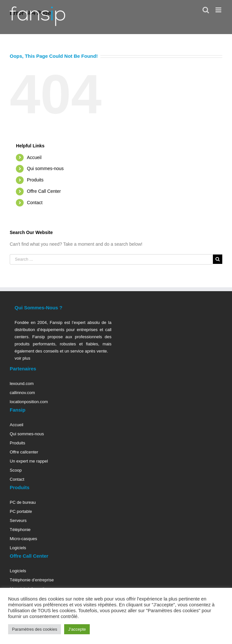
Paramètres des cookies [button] (35, 629)
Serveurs (18, 520)
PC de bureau (23, 502)
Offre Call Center (44, 191)
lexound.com (22, 384)
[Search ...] (111, 259)
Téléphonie (20, 530)
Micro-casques (23, 539)
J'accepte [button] (77, 629)
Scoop (16, 470)
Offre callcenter (24, 452)
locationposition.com (29, 402)
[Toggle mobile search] (206, 10)
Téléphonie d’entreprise (32, 580)
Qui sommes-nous (45, 168)
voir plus (22, 358)
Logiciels (18, 548)
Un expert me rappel (29, 461)
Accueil (34, 157)
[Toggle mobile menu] (219, 10)
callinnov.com (22, 393)
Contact (35, 203)
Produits (35, 180)
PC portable (21, 511)
